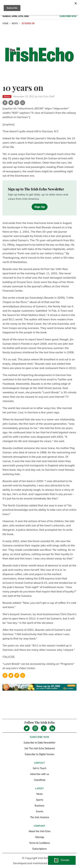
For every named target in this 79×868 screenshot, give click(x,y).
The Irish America (39, 817)
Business (39, 806)
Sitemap (40, 837)
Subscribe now (68, 16)
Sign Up (40, 207)
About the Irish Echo (39, 831)
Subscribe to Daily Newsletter (39, 743)
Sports (40, 800)
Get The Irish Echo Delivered (40, 748)
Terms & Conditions (39, 843)
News (15, 23)
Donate (65, 860)
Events (40, 811)
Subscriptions (39, 849)
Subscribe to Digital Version (39, 754)
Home (5, 23)
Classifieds (40, 780)
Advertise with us (40, 774)
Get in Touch (39, 768)
